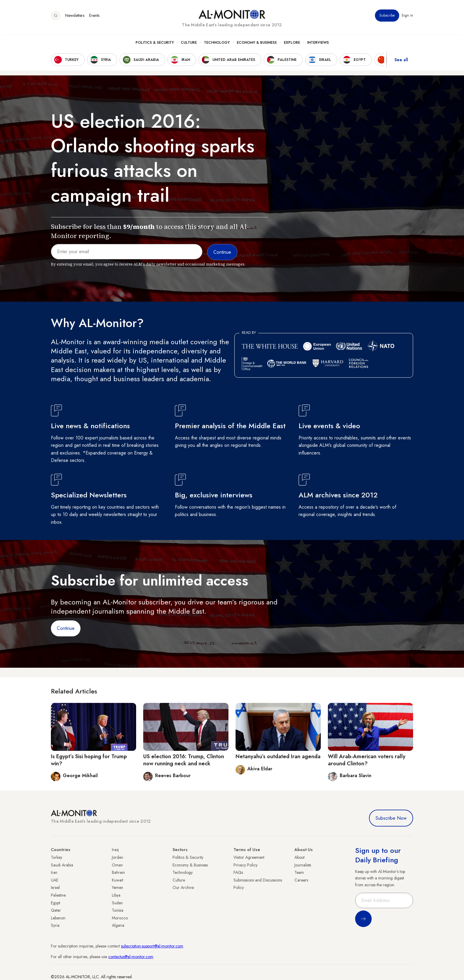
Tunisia (118, 910)
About (299, 857)
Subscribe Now (391, 818)
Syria (55, 925)
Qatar (56, 910)
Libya (116, 895)
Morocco (120, 918)
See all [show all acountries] (401, 62)
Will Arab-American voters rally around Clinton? (367, 760)
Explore (292, 45)
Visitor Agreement (249, 857)
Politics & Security (155, 45)
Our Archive (183, 887)
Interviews (318, 45)
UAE (55, 880)
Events (94, 17)
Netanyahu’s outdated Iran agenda (278, 756)
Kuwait (117, 880)
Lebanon (58, 918)
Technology (217, 45)
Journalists (303, 865)
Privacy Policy (245, 865)
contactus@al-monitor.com (131, 957)
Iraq (115, 850)
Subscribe (387, 17)
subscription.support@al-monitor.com (152, 946)
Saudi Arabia (62, 865)
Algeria (118, 925)
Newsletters (75, 17)
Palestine (58, 895)
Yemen (117, 887)
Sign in (407, 17)
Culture (189, 45)
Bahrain (118, 872)
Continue (66, 628)
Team (299, 872)
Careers (301, 880)
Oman (117, 865)
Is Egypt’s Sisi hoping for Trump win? (89, 760)
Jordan (117, 857)
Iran (54, 872)
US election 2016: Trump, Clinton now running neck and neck (184, 760)
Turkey (57, 857)
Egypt (55, 903)
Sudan (117, 903)
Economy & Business (257, 45)
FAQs (238, 872)
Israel (55, 887)
